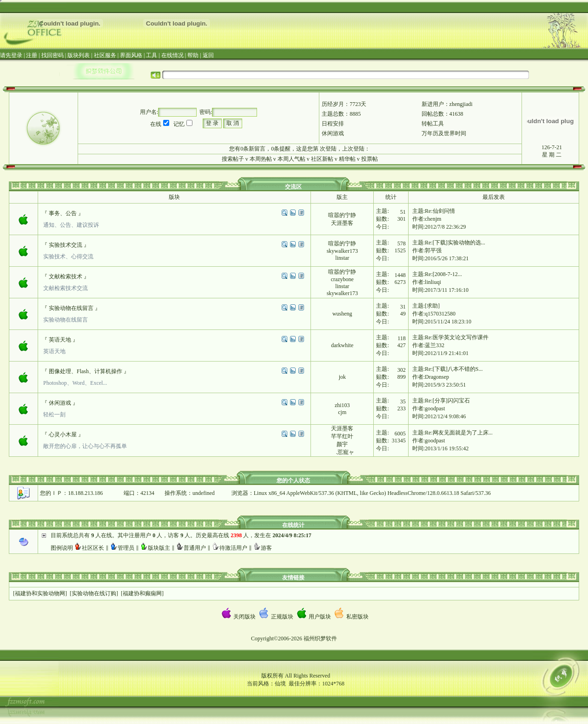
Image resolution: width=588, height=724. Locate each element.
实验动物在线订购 (94, 593)
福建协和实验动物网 (40, 593)
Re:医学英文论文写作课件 (457, 337)
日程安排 (333, 124)
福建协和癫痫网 (142, 593)
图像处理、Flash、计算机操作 (86, 371)
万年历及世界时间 (444, 133)
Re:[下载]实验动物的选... (455, 243)
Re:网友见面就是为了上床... (459, 433)
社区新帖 (322, 159)
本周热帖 (261, 159)
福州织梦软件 (320, 638)
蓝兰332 (435, 345)
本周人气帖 (291, 159)
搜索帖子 (233, 159)
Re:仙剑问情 (440, 211)
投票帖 (370, 159)
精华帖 (347, 159)
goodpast (435, 408)
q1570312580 (440, 314)
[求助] (432, 306)
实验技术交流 (66, 245)
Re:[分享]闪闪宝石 (447, 401)
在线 (156, 124)
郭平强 (433, 250)
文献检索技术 (66, 276)
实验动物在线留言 (71, 308)
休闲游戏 (333, 133)
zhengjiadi (461, 104)
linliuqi (433, 282)
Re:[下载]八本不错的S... (454, 369)
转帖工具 (433, 124)
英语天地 (60, 340)
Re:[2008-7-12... (443, 274)
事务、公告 (63, 213)
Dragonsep (437, 377)
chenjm (433, 219)
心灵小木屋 (63, 434)
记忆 (179, 124)
